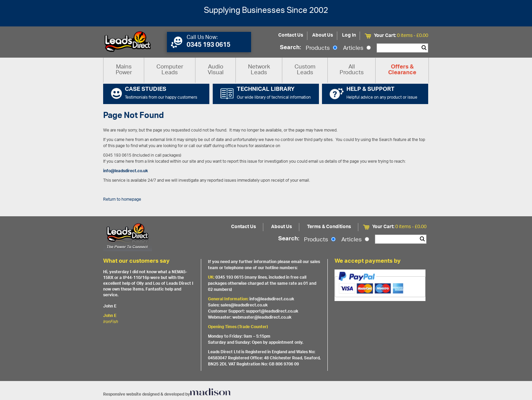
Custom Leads (305, 70)
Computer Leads (170, 70)
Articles (357, 48)
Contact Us (291, 35)
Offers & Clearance (402, 70)
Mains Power (124, 70)
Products (321, 48)
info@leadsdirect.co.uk (126, 171)
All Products (352, 70)
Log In (349, 35)
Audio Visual (216, 70)
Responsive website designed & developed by (167, 394)
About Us (323, 35)
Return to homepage (122, 199)
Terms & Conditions (329, 227)
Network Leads (259, 70)
